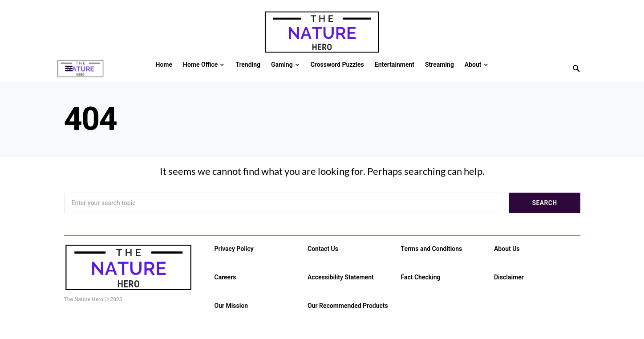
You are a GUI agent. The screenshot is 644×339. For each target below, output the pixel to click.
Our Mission (231, 306)
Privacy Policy (234, 249)
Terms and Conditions (432, 249)
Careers (225, 277)
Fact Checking (421, 277)
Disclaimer (509, 277)
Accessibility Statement (341, 277)
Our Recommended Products (348, 306)
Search (545, 203)
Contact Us (323, 249)
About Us (507, 249)
